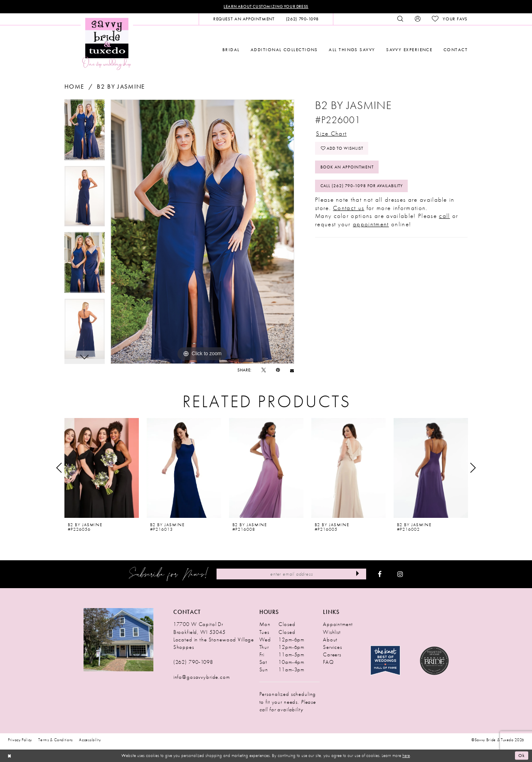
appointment (371, 225)
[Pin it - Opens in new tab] (278, 370)
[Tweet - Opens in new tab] (264, 370)
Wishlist (332, 632)
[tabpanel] (85, 133)
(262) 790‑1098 (193, 662)
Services (332, 647)
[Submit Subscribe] (358, 574)
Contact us (349, 209)
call (444, 217)
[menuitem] (244, 19)
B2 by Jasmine (121, 87)
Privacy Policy (20, 740)
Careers (332, 654)
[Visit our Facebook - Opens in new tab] (380, 574)
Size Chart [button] (331, 133)
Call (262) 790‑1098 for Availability (365, 187)
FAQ (328, 662)
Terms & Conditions (55, 740)
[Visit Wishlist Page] (449, 19)
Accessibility (90, 740)
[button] (417, 19)
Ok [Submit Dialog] (522, 756)
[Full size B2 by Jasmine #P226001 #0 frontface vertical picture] (202, 232)
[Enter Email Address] (291, 574)
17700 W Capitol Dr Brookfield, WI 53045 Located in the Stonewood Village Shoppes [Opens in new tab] (214, 636)
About (330, 640)
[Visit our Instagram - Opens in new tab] (400, 574)
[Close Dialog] (9, 756)
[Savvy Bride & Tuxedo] (107, 43)
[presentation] (102, 468)
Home (74, 87)
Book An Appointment (350, 167)
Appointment (338, 625)
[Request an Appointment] (244, 19)
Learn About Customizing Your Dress (266, 6)
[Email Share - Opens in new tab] (292, 370)
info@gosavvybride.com (202, 677)
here (406, 755)
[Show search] (400, 19)
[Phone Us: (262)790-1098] (302, 19)
